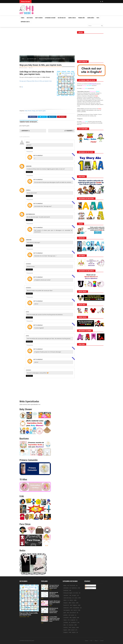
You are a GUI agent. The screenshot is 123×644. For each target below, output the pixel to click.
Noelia (28, 142)
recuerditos (66, 618)
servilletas (66, 623)
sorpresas (71, 625)
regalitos (74, 618)
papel (65, 613)
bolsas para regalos (68, 593)
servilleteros (74, 623)
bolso (77, 593)
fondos (73, 603)
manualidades (76, 608)
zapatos (74, 632)
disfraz (65, 600)
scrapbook (73, 620)
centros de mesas (67, 598)
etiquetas (66, 603)
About (96, 641)
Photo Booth (72, 585)
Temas (23, 18)
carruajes (74, 595)
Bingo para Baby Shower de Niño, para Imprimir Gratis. (40, 81)
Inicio (23, 59)
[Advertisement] (47, 42)
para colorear (73, 613)
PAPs (98, 18)
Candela (28, 190)
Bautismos (30, 18)
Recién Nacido (62, 18)
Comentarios (89, 588)
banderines (74, 588)
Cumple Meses (72, 18)
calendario (66, 595)
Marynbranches (30, 214)
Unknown (29, 166)
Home (86, 641)
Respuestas (30, 151)
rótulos (65, 620)
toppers (65, 630)
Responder (29, 148)
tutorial (73, 630)
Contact (102, 641)
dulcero (71, 600)
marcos (75, 610)
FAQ (91, 641)
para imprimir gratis (32, 59)
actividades (66, 588)
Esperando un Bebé (50, 18)
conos (76, 598)
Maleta (65, 585)
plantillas (65, 615)
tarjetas (74, 627)
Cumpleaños (91, 18)
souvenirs (66, 627)
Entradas (88, 586)
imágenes (75, 605)
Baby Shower (39, 18)
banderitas (66, 590)
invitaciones (66, 608)
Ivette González (38, 155)
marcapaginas (67, 610)
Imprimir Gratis (25, 22)
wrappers (66, 632)
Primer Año (82, 18)
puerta (73, 615)
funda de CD (66, 605)
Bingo (34, 111)
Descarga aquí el (23, 81)
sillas (65, 625)
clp (22, 87)
